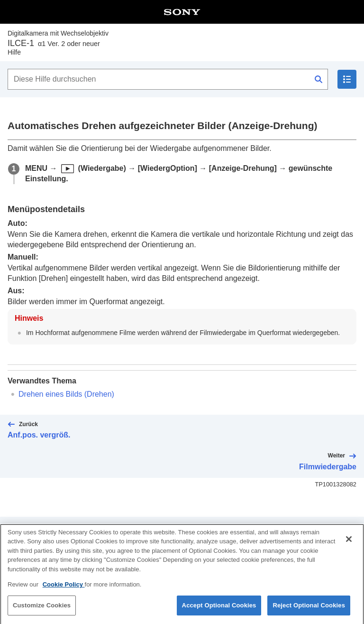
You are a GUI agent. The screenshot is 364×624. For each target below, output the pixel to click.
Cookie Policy (64, 591)
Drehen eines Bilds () (66, 394)
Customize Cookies (42, 612)
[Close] (349, 546)
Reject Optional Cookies (309, 612)
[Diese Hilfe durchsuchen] (168, 79)
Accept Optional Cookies (219, 612)
